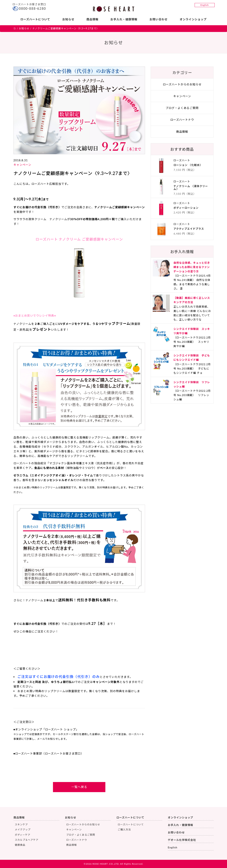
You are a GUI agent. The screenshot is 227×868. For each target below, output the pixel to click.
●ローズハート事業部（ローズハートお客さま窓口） (49, 753)
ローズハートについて (35, 19)
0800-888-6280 (32, 9)
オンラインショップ (193, 19)
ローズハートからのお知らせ (182, 84)
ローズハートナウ (182, 120)
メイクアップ (23, 829)
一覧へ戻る (79, 787)
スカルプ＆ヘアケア (27, 840)
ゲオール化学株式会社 (182, 840)
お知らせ (68, 19)
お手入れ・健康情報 (124, 19)
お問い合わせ (159, 19)
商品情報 (92, 19)
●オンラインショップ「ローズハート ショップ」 (46, 729)
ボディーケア (23, 835)
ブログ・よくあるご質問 (182, 108)
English (205, 5)
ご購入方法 (124, 829)
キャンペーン (22, 165)
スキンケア (21, 824)
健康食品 (20, 845)
